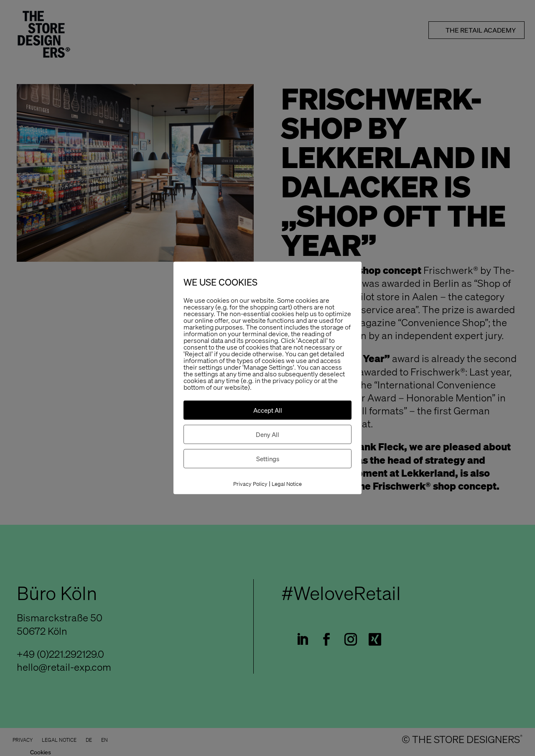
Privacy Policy (250, 484)
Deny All (267, 434)
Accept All (268, 410)
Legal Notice (287, 484)
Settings (268, 459)
